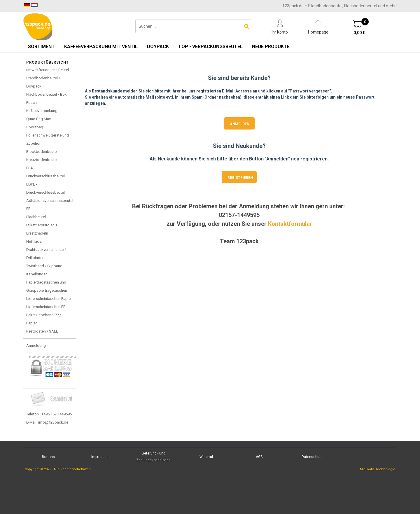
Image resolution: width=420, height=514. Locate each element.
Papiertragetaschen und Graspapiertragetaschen (47, 286)
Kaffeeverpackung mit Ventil (101, 47)
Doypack (158, 47)
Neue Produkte (271, 47)
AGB (259, 457)
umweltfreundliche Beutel (48, 70)
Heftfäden (35, 241)
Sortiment (41, 47)
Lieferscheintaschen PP (46, 307)
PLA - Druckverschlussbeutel (45, 172)
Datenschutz (312, 457)
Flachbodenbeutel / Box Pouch (46, 98)
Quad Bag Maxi (39, 119)
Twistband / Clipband (44, 266)
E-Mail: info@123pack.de (47, 422)
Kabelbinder (36, 274)
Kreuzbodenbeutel (42, 160)
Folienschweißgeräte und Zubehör (48, 139)
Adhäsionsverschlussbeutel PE (50, 205)
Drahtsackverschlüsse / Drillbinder (46, 254)
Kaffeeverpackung (42, 111)
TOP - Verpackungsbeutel (210, 47)
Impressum (100, 457)
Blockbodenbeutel (42, 152)
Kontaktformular (290, 224)
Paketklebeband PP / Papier (44, 319)
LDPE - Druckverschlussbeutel (45, 188)
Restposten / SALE (42, 331)
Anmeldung (36, 346)
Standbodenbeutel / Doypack (43, 82)
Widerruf (206, 457)
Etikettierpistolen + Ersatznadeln (42, 229)
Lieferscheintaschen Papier (49, 299)
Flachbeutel (36, 217)
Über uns (48, 457)
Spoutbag (35, 127)
